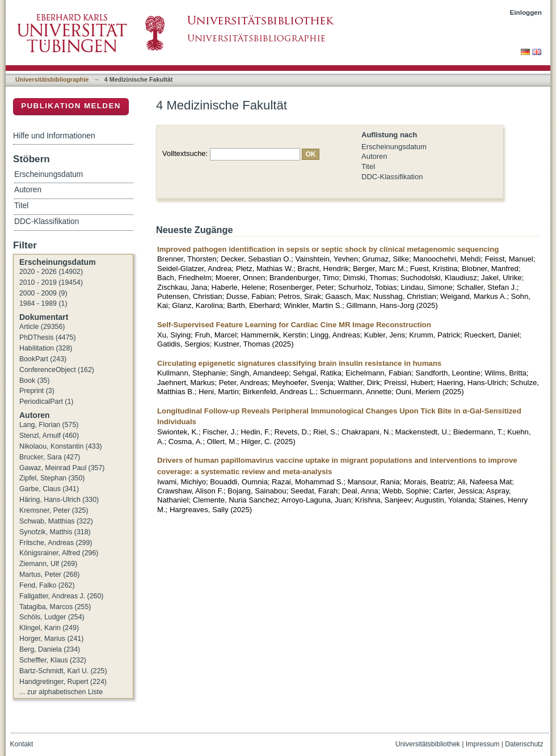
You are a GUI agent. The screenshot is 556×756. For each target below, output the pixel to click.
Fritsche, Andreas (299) (56, 543)
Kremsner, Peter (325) (54, 510)
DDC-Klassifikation (392, 177)
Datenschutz (524, 744)
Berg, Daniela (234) (50, 649)
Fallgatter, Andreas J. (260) (61, 596)
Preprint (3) (37, 391)
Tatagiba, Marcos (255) (55, 607)
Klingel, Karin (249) (49, 628)
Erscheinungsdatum (394, 147)
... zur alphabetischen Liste (61, 692)
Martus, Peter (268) (49, 575)
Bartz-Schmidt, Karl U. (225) (63, 671)
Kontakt (22, 744)
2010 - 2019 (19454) (51, 282)
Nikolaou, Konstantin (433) (61, 446)
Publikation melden (71, 106)
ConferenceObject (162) (57, 370)
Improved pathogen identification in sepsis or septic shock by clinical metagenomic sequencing (328, 249)
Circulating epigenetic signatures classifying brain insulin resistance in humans (299, 363)
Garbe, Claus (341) (49, 489)
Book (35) (35, 381)
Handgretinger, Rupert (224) (63, 682)
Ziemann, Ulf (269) (48, 564)
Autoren (374, 156)
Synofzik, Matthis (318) (55, 532)
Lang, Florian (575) (49, 425)
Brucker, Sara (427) (50, 457)
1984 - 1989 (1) (43, 303)
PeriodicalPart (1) (46, 402)
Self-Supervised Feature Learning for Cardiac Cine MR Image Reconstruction (294, 325)
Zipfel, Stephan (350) (52, 478)
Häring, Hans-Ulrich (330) (59, 500)
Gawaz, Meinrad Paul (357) (62, 468)
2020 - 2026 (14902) (51, 272)
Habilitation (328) (46, 348)
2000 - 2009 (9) (43, 293)
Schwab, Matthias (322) (56, 521)
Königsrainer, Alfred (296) (59, 553)
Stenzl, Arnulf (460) (49, 436)
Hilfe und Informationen (54, 136)
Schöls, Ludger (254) (52, 617)
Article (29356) (42, 327)
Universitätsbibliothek (428, 744)
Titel (368, 166)
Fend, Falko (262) (47, 585)
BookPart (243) (43, 359)
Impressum (483, 744)
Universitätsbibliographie (52, 79)
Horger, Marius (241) (51, 639)
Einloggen (526, 12)
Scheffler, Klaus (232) (53, 660)
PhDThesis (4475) (48, 337)
